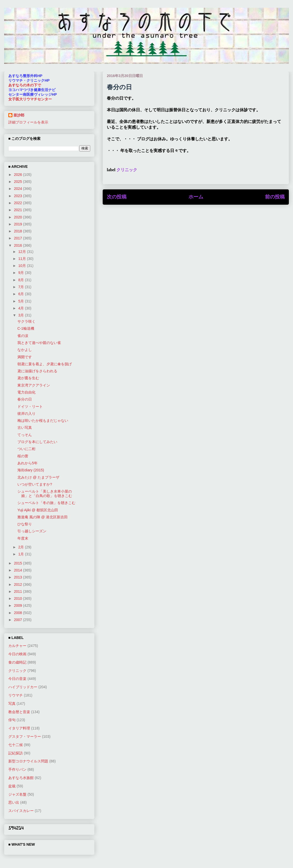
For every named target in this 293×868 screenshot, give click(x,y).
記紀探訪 (16, 753)
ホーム (196, 197)
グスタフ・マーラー (25, 736)
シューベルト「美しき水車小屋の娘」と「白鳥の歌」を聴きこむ (45, 494)
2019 (19, 224)
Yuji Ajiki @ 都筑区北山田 (38, 510)
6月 (22, 294)
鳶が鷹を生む (28, 378)
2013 (19, 577)
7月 (22, 287)
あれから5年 (27, 463)
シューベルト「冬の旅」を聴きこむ (46, 503)
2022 (19, 203)
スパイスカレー (21, 811)
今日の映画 (17, 654)
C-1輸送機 (26, 328)
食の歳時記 (17, 662)
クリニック (127, 170)
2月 (22, 547)
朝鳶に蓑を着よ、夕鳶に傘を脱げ (45, 364)
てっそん (25, 435)
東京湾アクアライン (34, 385)
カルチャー (17, 646)
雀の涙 (23, 336)
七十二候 (16, 745)
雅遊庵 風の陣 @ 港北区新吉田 (43, 517)
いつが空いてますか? (35, 484)
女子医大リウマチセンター (30, 99)
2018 (19, 231)
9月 (22, 273)
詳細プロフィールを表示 (28, 122)
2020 (19, 217)
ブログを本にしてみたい (37, 442)
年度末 (23, 538)
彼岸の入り (26, 414)
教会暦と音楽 (19, 712)
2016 (19, 245)
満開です (25, 357)
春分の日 (25, 399)
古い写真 (25, 428)
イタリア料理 (19, 728)
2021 (19, 210)
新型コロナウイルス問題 (28, 761)
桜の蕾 (23, 456)
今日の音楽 (17, 679)
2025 (19, 182)
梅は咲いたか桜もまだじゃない (43, 421)
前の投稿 (275, 197)
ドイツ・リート (30, 407)
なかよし (25, 350)
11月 (22, 259)
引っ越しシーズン (32, 531)
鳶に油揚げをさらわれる (37, 371)
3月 (22, 315)
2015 (19, 563)
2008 (19, 613)
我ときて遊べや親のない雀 (39, 343)
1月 (22, 554)
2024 (19, 189)
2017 (19, 238)
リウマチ (16, 695)
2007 (19, 620)
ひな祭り (25, 524)
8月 (22, 280)
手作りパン (17, 769)
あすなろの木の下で (25, 85)
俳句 (12, 720)
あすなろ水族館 (21, 778)
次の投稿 (117, 197)
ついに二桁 (26, 449)
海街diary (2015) (31, 470)
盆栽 (12, 786)
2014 (19, 570)
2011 (19, 591)
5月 (22, 301)
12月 (22, 252)
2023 (19, 196)
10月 (22, 266)
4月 (22, 308)
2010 (19, 598)
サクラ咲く (26, 321)
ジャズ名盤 (17, 794)
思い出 (14, 802)
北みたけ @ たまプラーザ (38, 477)
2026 (19, 175)
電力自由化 (26, 392)
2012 (19, 584)
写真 (12, 704)
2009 (19, 605)
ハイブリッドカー (23, 687)
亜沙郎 (19, 115)
